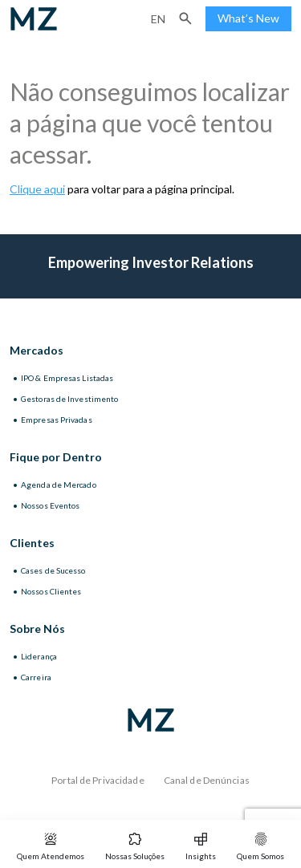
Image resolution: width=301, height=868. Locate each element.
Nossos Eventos (50, 505)
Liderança (39, 656)
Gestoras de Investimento (69, 399)
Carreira (36, 677)
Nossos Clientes (51, 591)
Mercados (37, 350)
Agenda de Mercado (59, 485)
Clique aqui (37, 189)
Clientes (32, 543)
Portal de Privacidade (98, 780)
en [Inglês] (158, 19)
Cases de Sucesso (53, 570)
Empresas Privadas (57, 420)
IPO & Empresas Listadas (67, 378)
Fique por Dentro (56, 457)
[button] (185, 18)
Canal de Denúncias (207, 780)
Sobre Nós (37, 629)
